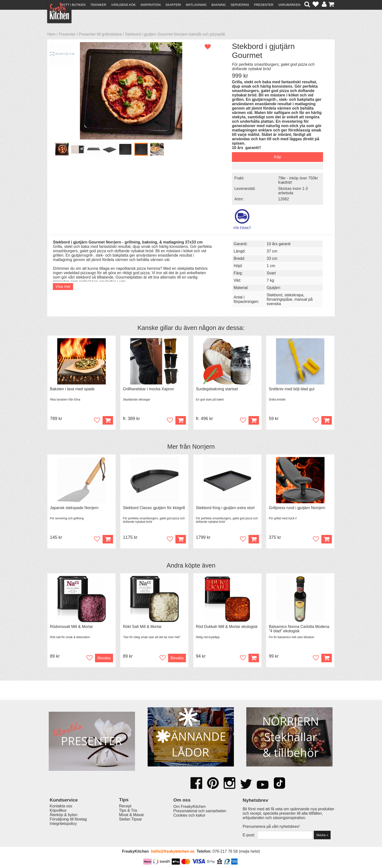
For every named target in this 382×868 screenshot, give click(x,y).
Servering (240, 5)
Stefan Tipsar (131, 819)
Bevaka (104, 658)
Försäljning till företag (68, 819)
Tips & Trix (128, 810)
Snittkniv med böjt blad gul (291, 389)
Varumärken (289, 5)
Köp (181, 420)
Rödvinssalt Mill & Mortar (72, 627)
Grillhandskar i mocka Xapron (148, 389)
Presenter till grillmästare (100, 34)
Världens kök (123, 5)
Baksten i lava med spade (72, 389)
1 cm (271, 266)
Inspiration (151, 5)
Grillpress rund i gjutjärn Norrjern (297, 508)
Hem (51, 34)
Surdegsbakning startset (217, 389)
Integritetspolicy (63, 824)
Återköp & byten (64, 815)
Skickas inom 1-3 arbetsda (293, 191)
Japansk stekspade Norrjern (74, 508)
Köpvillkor (58, 810)
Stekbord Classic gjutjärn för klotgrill (154, 508)
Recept (125, 806)
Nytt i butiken (73, 5)
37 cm (272, 251)
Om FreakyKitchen (190, 807)
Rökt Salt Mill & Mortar (142, 627)
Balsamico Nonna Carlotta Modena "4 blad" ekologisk (299, 629)
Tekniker (98, 5)
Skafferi (173, 5)
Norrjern (203, 447)
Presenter (264, 5)
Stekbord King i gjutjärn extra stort (225, 508)
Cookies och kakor (190, 815)
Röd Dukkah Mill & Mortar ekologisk (227, 627)
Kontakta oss (61, 806)
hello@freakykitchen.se (173, 851)
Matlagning (196, 5)
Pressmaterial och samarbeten (200, 811)
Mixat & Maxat (131, 815)
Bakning (219, 5)
